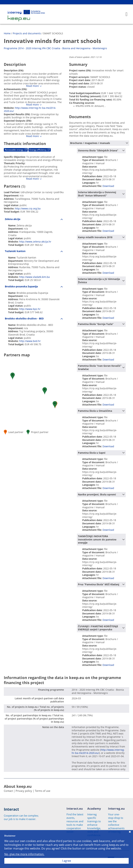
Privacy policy (24, 791)
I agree (67, 861)
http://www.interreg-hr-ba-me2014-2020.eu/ (30, 109)
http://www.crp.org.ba (28, 208)
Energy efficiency (40, 150)
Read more (32, 86)
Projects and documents (27, 33)
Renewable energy (16, 150)
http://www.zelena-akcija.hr (35, 242)
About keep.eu (18, 786)
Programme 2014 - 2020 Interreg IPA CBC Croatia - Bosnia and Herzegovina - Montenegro (55, 48)
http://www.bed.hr (30, 341)
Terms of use (43, 791)
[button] (13, 376)
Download (108, 186)
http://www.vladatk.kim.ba (34, 277)
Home (7, 33)
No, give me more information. (24, 854)
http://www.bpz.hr (30, 309)
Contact (8, 791)
